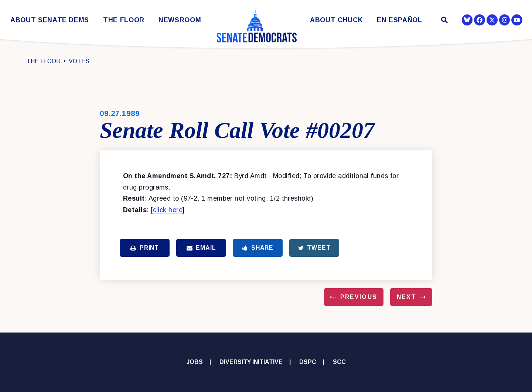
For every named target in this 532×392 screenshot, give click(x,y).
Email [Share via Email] (201, 248)
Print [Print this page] (145, 248)
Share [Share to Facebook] (258, 248)
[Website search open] (444, 21)
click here (168, 210)
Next (406, 297)
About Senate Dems (50, 20)
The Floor (124, 20)
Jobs (195, 362)
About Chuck (336, 20)
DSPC (308, 362)
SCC (339, 362)
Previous (359, 297)
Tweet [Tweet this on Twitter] (314, 248)
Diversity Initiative (251, 362)
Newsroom (180, 20)
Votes (79, 61)
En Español (400, 20)
